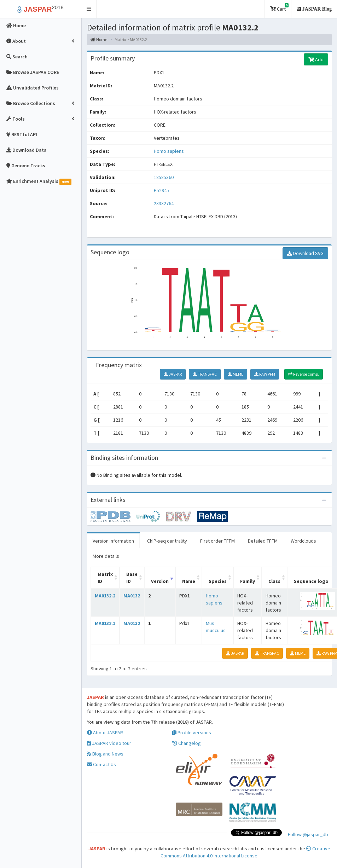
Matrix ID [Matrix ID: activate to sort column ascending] (105, 578)
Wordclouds (303, 541)
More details (106, 556)
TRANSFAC (205, 374)
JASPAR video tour (109, 743)
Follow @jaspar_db (308, 834)
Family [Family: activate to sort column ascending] (248, 581)
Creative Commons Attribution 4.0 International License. (246, 852)
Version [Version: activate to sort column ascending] (160, 581)
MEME (236, 374)
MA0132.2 (105, 596)
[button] (89, 9)
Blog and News (105, 754)
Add (316, 59)
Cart (279, 8)
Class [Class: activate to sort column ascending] (274, 581)
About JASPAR (105, 733)
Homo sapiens (169, 151)
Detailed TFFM (263, 541)
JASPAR (173, 374)
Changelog (187, 743)
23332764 (164, 203)
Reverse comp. (304, 374)
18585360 (164, 177)
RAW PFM (265, 374)
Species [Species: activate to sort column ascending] (218, 581)
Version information (113, 541)
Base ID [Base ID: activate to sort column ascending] (132, 578)
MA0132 (132, 596)
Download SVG (305, 253)
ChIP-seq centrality (167, 541)
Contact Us (101, 764)
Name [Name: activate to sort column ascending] (189, 581)
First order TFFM (217, 541)
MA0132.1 (105, 623)
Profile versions (192, 733)
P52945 (162, 190)
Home (99, 39)
